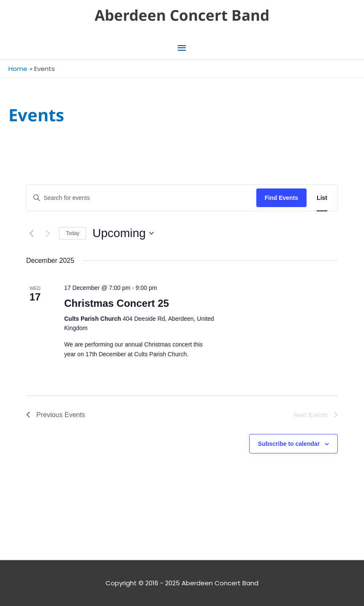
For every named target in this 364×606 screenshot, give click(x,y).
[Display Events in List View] (322, 198)
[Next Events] (48, 233)
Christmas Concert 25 (117, 303)
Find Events (281, 198)
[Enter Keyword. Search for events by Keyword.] (141, 198)
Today (73, 233)
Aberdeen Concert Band (182, 15)
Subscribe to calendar (289, 444)
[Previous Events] (31, 233)
